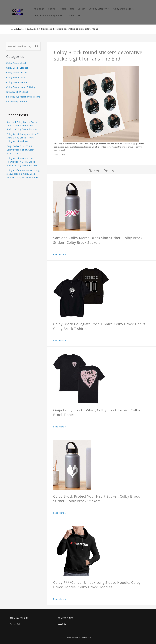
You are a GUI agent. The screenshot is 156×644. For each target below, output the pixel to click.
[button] (99, 9)
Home (13, 29)
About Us (62, 624)
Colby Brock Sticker (25, 29)
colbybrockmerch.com (82, 638)
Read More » (60, 254)
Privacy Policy (16, 624)
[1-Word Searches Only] (20, 46)
